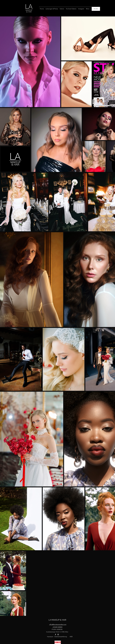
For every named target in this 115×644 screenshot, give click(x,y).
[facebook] (55, 635)
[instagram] (58, 635)
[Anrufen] (96, 9)
